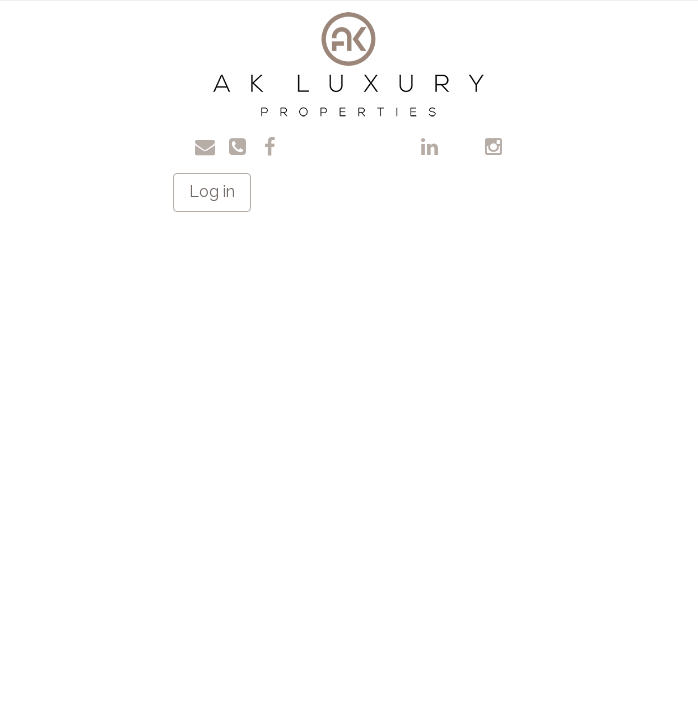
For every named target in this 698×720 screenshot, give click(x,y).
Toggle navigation (88, 29)
